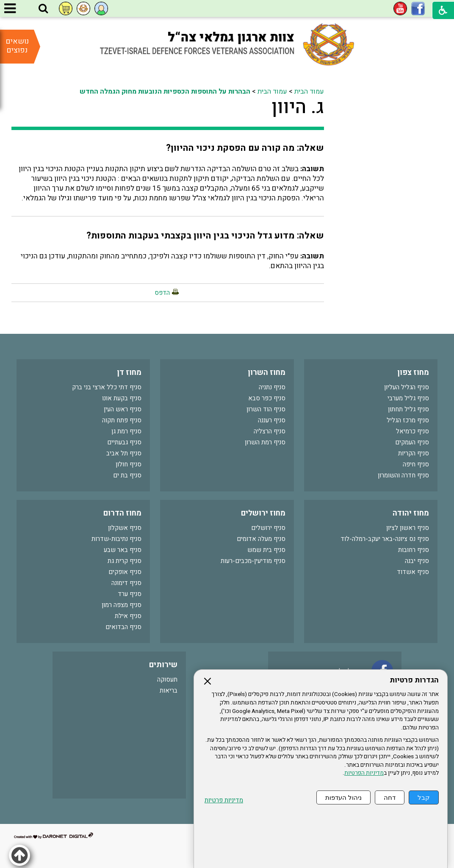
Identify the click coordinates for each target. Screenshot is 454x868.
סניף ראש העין (123, 409)
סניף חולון (129, 464)
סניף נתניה (272, 387)
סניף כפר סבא (267, 398)
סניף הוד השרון (266, 409)
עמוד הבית (309, 92)
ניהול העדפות (343, 797)
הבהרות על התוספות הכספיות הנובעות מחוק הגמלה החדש (165, 92)
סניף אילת (128, 616)
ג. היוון (298, 107)
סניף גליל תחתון (408, 409)
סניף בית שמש (266, 550)
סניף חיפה (416, 464)
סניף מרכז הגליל (408, 420)
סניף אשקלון (125, 528)
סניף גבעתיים (124, 442)
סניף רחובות (414, 550)
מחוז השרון (267, 373)
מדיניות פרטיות (224, 800)
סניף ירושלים (268, 528)
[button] (43, 9)
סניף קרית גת (125, 561)
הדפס (162, 293)
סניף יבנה (417, 561)
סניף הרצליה (270, 431)
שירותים (163, 665)
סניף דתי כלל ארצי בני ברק (107, 387)
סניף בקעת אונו (122, 398)
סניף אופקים (125, 572)
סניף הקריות (414, 453)
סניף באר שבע (123, 550)
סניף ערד (130, 594)
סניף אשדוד (413, 572)
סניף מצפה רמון (122, 605)
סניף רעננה (272, 420)
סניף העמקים (412, 442)
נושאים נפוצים (17, 46)
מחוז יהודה (411, 513)
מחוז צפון (413, 373)
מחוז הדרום (122, 513)
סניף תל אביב (124, 453)
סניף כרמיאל (412, 431)
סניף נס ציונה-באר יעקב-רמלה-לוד (385, 539)
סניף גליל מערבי (408, 398)
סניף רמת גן (126, 431)
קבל (424, 797)
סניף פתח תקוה (122, 420)
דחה (390, 797)
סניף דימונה (126, 583)
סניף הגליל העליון (407, 387)
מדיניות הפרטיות (364, 773)
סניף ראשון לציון (408, 528)
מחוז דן (129, 373)
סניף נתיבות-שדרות (116, 539)
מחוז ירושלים (263, 513)
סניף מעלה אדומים (261, 539)
